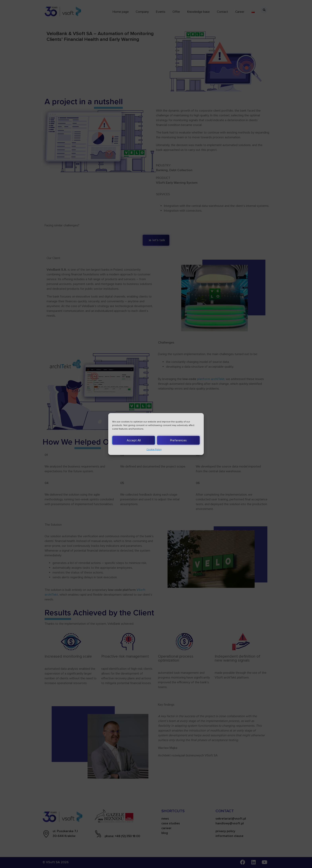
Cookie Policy (154, 449)
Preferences (178, 440)
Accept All (134, 440)
